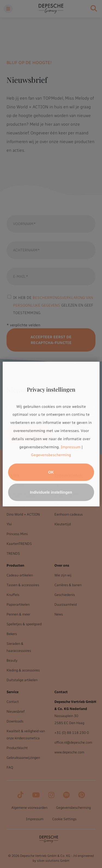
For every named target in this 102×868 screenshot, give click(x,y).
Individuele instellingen (51, 492)
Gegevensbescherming (51, 455)
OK (51, 472)
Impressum (71, 447)
